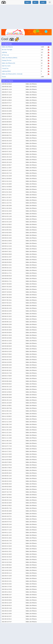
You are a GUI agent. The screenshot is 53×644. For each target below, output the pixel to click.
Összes (4, 77)
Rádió (28, 2)
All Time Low (5, 55)
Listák (43, 2)
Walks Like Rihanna (7, 47)
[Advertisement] (26, 17)
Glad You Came (6, 66)
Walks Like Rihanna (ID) (8, 63)
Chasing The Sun (7, 60)
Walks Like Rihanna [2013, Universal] (12, 74)
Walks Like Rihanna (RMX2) (10, 58)
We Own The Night (7, 50)
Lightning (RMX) (6, 71)
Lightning (4, 52)
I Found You (5, 69)
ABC (35, 2)
